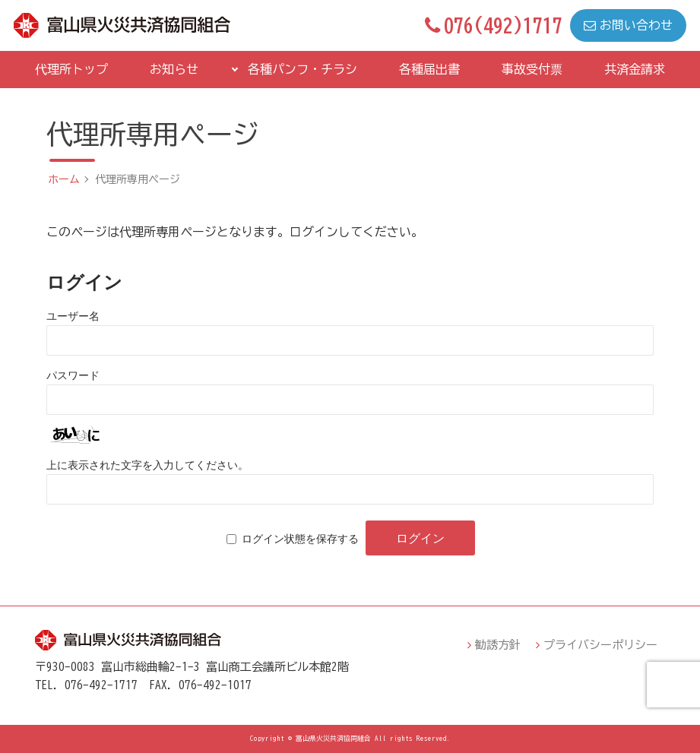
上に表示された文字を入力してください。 (147, 465)
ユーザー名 (73, 316)
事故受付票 (532, 69)
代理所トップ (71, 69)
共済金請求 (635, 69)
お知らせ (174, 69)
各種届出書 (429, 69)
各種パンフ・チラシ (302, 69)
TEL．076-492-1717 (86, 685)
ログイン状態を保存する (300, 539)
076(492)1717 (494, 25)
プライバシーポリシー (600, 645)
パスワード (73, 375)
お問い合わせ (628, 25)
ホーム (64, 179)
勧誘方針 (498, 645)
